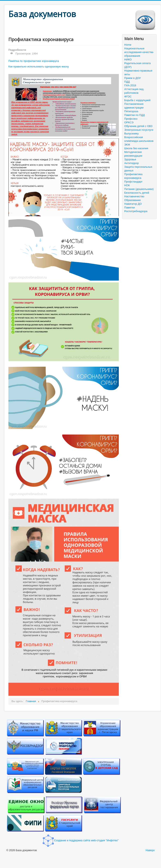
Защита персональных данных (138, 169)
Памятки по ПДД (135, 115)
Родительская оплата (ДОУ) (138, 65)
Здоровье (130, 159)
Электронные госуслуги (139, 130)
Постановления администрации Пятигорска (134, 108)
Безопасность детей (137, 193)
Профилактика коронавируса (133, 176)
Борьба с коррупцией (137, 100)
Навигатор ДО (133, 204)
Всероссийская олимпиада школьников (139, 139)
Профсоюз (131, 119)
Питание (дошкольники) (139, 189)
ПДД (127, 82)
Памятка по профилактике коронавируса (34, 61)
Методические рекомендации (133, 154)
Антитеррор (132, 163)
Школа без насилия (136, 148)
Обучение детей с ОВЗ (138, 126)
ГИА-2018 (130, 85)
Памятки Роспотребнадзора (136, 209)
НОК (127, 185)
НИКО (128, 60)
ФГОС (128, 97)
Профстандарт (133, 182)
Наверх (150, 850)
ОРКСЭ (129, 122)
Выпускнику (132, 133)
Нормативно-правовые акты (138, 72)
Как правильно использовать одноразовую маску (39, 66)
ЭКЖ (127, 145)
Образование (133, 200)
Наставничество (134, 196)
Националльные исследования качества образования (139, 52)
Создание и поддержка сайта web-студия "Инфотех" (80, 840)
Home (128, 45)
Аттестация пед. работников (134, 91)
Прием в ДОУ (133, 78)
